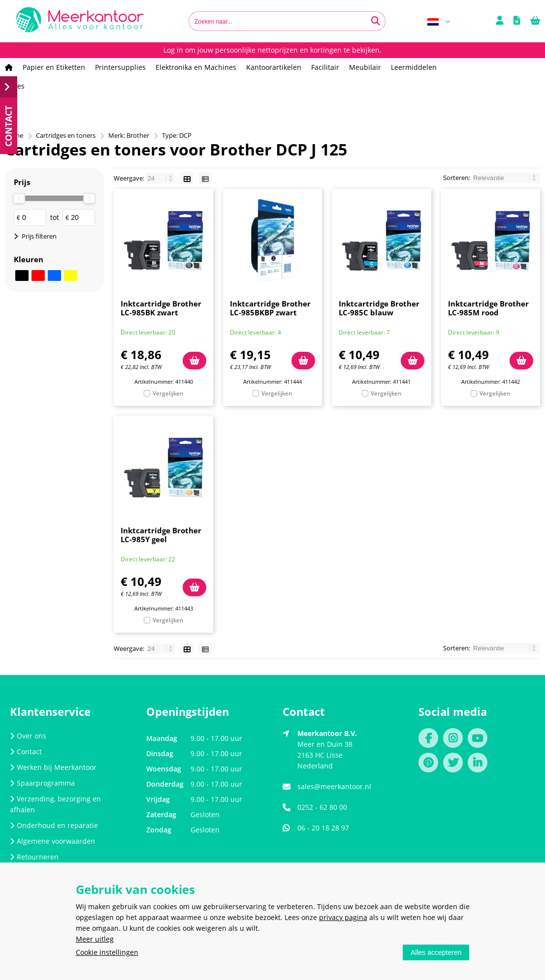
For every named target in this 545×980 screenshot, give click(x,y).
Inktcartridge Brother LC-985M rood (488, 308)
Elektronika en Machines (196, 67)
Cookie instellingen (107, 952)
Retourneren (34, 857)
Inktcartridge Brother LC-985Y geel (161, 535)
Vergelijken (168, 393)
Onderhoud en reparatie (54, 825)
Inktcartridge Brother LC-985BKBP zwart (270, 308)
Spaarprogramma (42, 783)
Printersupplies (120, 67)
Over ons (28, 736)
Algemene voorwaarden (52, 841)
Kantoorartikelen (274, 67)
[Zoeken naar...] (376, 21)
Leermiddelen (414, 67)
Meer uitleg (95, 939)
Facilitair (325, 67)
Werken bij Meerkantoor (53, 767)
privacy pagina (343, 917)
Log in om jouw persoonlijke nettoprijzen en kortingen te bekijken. (272, 50)
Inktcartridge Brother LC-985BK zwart (161, 308)
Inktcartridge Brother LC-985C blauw (379, 308)
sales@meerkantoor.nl (334, 786)
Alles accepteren (436, 952)
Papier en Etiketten (54, 67)
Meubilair (365, 67)
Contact (26, 751)
